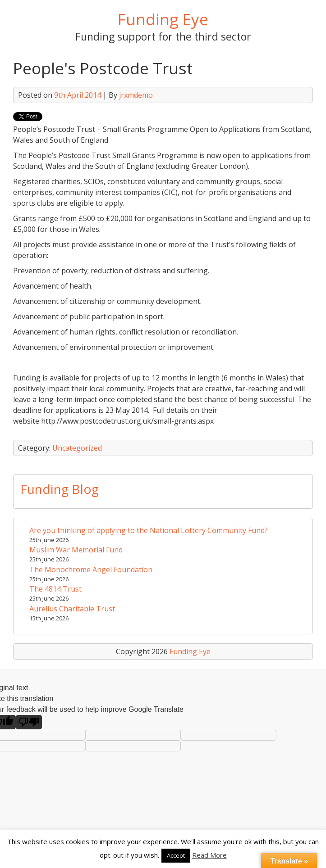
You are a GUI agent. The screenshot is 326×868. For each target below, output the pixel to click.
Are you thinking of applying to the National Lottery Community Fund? (149, 530)
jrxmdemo (136, 95)
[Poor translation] (29, 722)
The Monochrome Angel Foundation (91, 570)
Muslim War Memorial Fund (76, 550)
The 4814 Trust (55, 589)
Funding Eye (163, 19)
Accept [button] (176, 855)
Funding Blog (60, 489)
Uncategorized (77, 448)
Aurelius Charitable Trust (72, 609)
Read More (209, 855)
